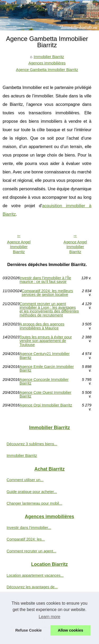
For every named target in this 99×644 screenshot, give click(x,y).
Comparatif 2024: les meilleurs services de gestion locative (47, 293)
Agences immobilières (47, 63)
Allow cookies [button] (70, 630)
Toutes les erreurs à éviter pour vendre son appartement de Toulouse (46, 341)
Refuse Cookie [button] (29, 630)
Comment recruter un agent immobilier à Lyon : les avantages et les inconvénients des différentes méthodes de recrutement (49, 310)
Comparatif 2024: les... (26, 539)
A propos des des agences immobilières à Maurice (42, 326)
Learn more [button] (50, 617)
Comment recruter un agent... (31, 551)
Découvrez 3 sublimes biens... (32, 444)
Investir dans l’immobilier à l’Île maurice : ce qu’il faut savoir (45, 280)
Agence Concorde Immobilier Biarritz (44, 382)
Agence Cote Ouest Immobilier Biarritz (45, 394)
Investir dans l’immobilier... (29, 528)
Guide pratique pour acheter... (32, 492)
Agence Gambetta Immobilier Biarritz (47, 70)
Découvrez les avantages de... (32, 587)
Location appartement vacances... (35, 575)
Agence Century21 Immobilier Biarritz (45, 356)
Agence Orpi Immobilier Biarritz (46, 405)
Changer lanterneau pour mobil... (34, 503)
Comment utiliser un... (25, 480)
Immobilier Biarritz (49, 57)
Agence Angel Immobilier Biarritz (19, 247)
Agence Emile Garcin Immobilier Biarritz (47, 369)
